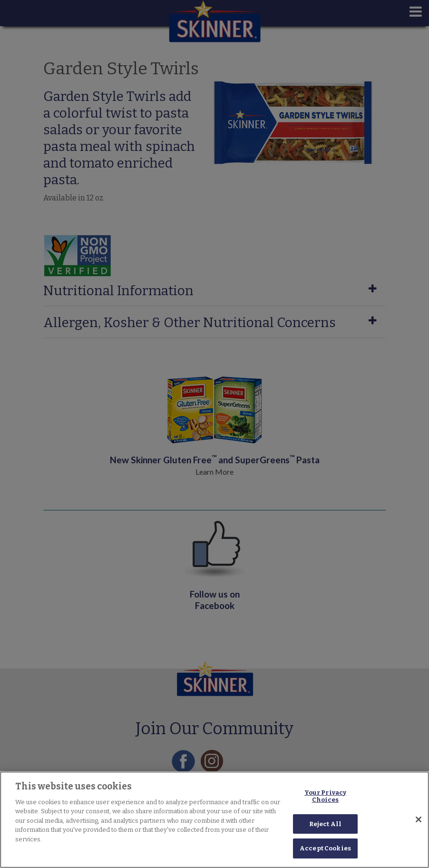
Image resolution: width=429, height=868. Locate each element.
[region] (214, 820)
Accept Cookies (325, 848)
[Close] (419, 819)
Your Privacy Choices (326, 796)
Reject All (325, 824)
